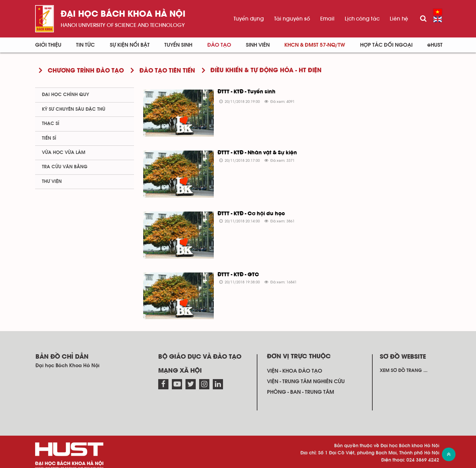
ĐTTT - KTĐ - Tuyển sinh (243, 92)
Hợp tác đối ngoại (386, 45)
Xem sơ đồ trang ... (404, 362)
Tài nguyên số (292, 19)
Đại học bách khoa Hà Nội (123, 14)
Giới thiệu (48, 45)
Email (327, 19)
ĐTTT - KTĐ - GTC (235, 269)
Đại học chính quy (65, 95)
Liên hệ (399, 19)
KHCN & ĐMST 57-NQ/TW (315, 45)
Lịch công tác (362, 19)
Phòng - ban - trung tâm (301, 384)
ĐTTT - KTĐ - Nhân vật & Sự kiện (254, 151)
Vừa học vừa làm (64, 153)
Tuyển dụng (249, 19)
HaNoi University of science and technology (123, 25)
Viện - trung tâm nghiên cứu (306, 373)
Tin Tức (85, 45)
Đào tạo (219, 45)
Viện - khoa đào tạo (295, 363)
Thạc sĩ (51, 124)
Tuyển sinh (178, 45)
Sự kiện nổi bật (130, 45)
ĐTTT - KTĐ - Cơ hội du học (248, 210)
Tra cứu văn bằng (65, 167)
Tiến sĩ (49, 138)
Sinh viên (258, 45)
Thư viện (52, 182)
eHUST (435, 45)
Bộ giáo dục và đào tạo (200, 349)
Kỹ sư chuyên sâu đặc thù (74, 109)
